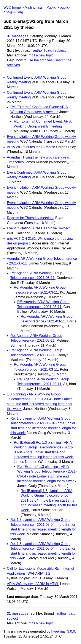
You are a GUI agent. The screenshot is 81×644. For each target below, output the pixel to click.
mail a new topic (41, 55)
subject (60, 51)
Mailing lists (34, 7)
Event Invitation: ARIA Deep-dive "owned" (39, 228)
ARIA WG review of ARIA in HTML (33, 584)
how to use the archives (35, 60)
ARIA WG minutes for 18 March (31, 147)
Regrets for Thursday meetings (31, 218)
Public (51, 7)
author (38, 51)
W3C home (12, 7)
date (49, 51)
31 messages (18, 36)
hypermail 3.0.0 (63, 631)
